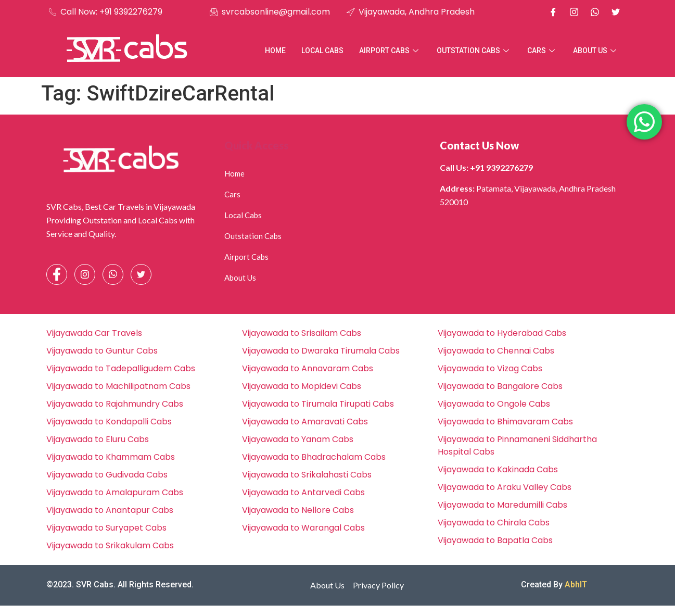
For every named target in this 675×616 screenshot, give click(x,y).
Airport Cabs (390, 51)
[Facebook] (553, 12)
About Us (596, 51)
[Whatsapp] (595, 12)
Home (275, 51)
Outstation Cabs (474, 51)
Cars (542, 51)
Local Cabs (322, 51)
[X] (616, 12)
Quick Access (256, 145)
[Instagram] (574, 12)
